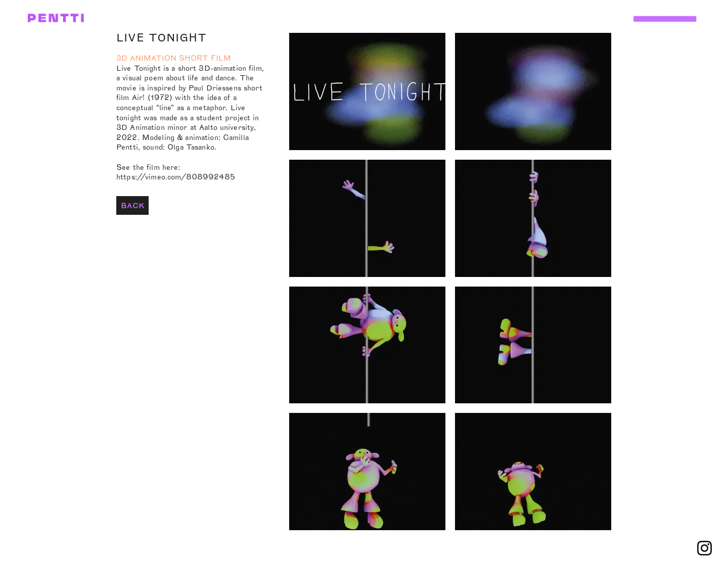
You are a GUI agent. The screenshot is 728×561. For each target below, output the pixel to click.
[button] (663, 9)
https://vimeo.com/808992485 (176, 177)
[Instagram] (704, 548)
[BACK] (132, 205)
